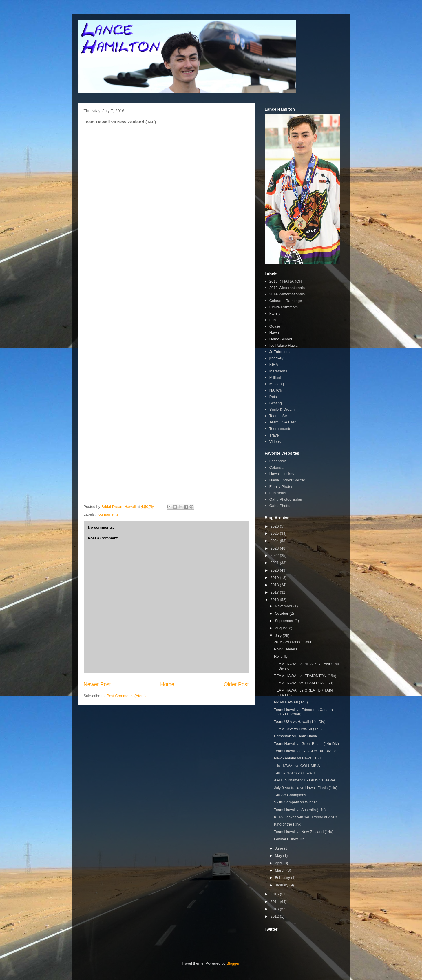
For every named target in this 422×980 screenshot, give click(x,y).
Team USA (278, 416)
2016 (275, 600)
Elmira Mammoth (284, 307)
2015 (275, 894)
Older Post (236, 684)
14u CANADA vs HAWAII (295, 773)
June (279, 848)
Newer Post (97, 684)
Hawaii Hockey (282, 474)
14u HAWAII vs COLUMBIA (297, 766)
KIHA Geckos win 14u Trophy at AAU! (305, 817)
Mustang (277, 384)
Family (275, 313)
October (282, 613)
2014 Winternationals (287, 294)
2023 (275, 548)
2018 (275, 585)
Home (167, 684)
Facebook (278, 461)
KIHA (274, 364)
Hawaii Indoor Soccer (287, 480)
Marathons (278, 371)
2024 (275, 541)
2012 (275, 916)
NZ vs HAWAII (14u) (291, 702)
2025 (275, 533)
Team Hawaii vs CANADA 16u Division (306, 751)
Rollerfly (281, 656)
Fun (273, 320)
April (279, 863)
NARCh (276, 390)
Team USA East (283, 422)
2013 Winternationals (287, 288)
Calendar (277, 467)
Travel (275, 435)
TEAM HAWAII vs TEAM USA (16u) (304, 683)
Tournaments (108, 514)
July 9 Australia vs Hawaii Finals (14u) (306, 788)
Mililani (275, 378)
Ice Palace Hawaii (284, 345)
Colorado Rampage (286, 301)
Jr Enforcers (279, 352)
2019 (275, 578)
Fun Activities (281, 493)
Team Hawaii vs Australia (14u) (300, 810)
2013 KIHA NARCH (286, 281)
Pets (273, 397)
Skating (276, 403)
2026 (275, 526)
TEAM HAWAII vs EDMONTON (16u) (305, 676)
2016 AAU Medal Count (294, 642)
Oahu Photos (280, 506)
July (279, 636)
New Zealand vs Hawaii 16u (297, 758)
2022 (275, 556)
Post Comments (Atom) (126, 696)
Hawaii (275, 333)
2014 (275, 902)
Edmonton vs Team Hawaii (296, 736)
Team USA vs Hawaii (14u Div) (300, 722)
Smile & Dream (282, 409)
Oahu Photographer (286, 499)
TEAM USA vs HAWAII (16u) (298, 729)
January (282, 885)
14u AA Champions (290, 795)
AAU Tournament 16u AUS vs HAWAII (306, 780)
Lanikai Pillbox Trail (290, 839)
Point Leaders (286, 649)
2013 (275, 909)
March (281, 870)
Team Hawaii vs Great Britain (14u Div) (306, 744)
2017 (275, 592)
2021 (275, 563)
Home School (281, 339)
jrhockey (276, 358)
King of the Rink (287, 824)
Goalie (275, 326)
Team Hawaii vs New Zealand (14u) (304, 832)
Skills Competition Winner (295, 802)
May (279, 856)
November (284, 606)
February (283, 878)
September (285, 621)
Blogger (233, 963)
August (281, 628)
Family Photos (281, 487)
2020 (275, 570)
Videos (275, 442)
